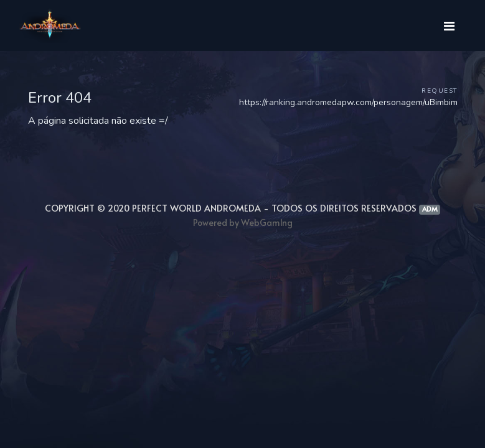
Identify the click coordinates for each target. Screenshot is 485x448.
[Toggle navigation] (450, 26)
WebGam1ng (267, 222)
